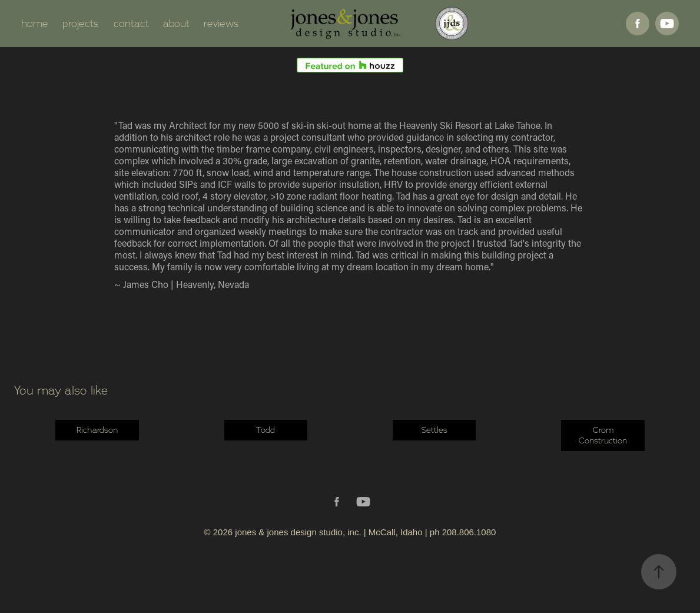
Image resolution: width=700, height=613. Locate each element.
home (35, 24)
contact (131, 24)
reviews (221, 24)
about (176, 24)
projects (81, 24)
